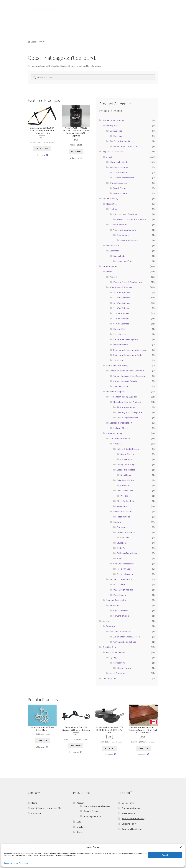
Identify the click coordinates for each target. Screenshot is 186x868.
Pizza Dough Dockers (123, 590)
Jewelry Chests (120, 172)
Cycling (113, 657)
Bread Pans (126, 475)
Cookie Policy (128, 803)
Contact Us (37, 813)
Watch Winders (120, 193)
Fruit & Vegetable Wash (128, 418)
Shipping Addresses (93, 816)
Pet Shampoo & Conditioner (126, 146)
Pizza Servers (120, 595)
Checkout (81, 827)
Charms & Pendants (119, 162)
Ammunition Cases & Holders (127, 637)
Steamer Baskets (125, 574)
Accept (165, 855)
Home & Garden (55, 21)
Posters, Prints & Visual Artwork (128, 282)
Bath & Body (119, 256)
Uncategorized (110, 678)
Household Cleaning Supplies (123, 397)
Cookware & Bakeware (120, 438)
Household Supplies (115, 392)
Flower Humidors (121, 616)
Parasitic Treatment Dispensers (132, 219)
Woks (119, 558)
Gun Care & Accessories (120, 631)
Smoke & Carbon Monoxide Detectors (127, 371)
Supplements (123, 235)
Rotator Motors (121, 345)
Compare (41, 155)
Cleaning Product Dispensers (130, 412)
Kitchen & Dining (114, 433)
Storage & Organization (121, 423)
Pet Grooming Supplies (121, 141)
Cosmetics (115, 251)
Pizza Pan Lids (123, 517)
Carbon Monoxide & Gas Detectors (129, 376)
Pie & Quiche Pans (125, 491)
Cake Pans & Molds (125, 480)
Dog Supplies (116, 131)
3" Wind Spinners (121, 313)
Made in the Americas (47, 8)
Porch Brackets (120, 334)
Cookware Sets (124, 527)
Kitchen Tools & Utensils (121, 579)
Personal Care (113, 246)
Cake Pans (125, 485)
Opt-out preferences (11, 863)
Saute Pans (122, 548)
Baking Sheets (127, 454)
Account (80, 803)
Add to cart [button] (76, 151)
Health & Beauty (100, 21)
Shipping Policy (129, 824)
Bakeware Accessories (123, 511)
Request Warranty (92, 811)
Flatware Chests (121, 428)
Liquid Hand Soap (125, 261)
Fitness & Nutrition (119, 225)
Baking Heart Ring (125, 465)
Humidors (114, 605)
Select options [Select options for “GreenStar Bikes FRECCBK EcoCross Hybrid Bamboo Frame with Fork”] (42, 149)
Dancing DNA (119, 329)
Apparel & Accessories (77, 21)
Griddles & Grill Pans (126, 532)
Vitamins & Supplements (125, 230)
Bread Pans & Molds (126, 470)
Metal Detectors (117, 673)
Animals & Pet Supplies (39, 32)
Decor (109, 272)
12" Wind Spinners (122, 298)
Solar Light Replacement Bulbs (128, 355)
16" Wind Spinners (122, 308)
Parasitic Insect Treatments (126, 214)
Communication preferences (97, 806)
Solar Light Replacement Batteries (130, 350)
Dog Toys (118, 136)
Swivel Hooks (119, 360)
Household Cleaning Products (127, 402)
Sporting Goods (131, 21)
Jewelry (110, 157)
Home (31, 21)
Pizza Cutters (120, 584)
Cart (79, 822)
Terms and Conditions (132, 829)
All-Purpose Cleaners (127, 407)
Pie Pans (124, 496)
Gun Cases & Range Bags (125, 642)
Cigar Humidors (121, 611)
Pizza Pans (122, 506)
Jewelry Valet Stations (124, 178)
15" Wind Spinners (122, 303)
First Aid (114, 209)
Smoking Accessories (116, 600)
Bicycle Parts (119, 663)
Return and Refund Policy (134, 818)
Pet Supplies (112, 126)
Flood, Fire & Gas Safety (117, 365)
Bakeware (118, 444)
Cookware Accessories (124, 564)
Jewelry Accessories (119, 167)
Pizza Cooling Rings (126, 501)
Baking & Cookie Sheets (128, 449)
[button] (181, 847)
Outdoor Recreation (116, 652)
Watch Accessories (118, 183)
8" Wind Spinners (121, 324)
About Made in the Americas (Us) (46, 808)
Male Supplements (129, 240)
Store (41, 21)
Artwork (114, 277)
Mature (115, 21)
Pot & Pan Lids (124, 569)
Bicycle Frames (124, 668)
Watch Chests (120, 188)
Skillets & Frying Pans (127, 553)
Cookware (118, 522)
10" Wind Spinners (122, 292)
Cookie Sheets (127, 459)
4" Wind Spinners (121, 319)
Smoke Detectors (121, 386)
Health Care (112, 204)
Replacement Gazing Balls (126, 339)
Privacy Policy (24, 863)
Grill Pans (125, 538)
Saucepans (122, 543)
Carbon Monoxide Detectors (126, 381)
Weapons (111, 626)
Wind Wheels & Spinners (121, 287)
